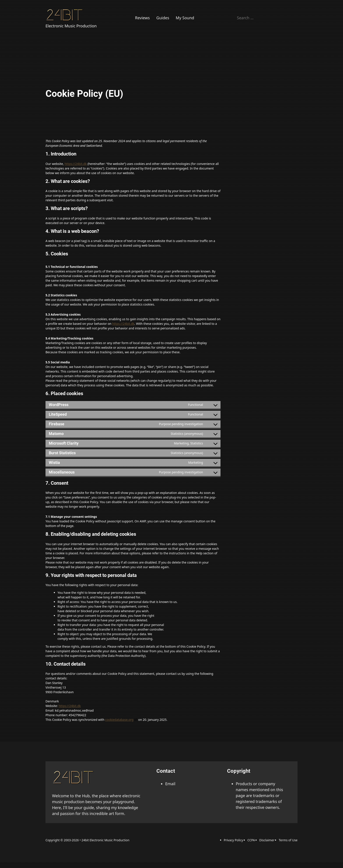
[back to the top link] (74, 777)
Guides (163, 18)
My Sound (185, 18)
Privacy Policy (233, 840)
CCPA (251, 840)
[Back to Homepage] (65, 15)
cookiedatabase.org (119, 720)
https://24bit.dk (76, 164)
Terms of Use (288, 840)
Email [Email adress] (170, 784)
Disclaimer (267, 840)
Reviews (142, 18)
